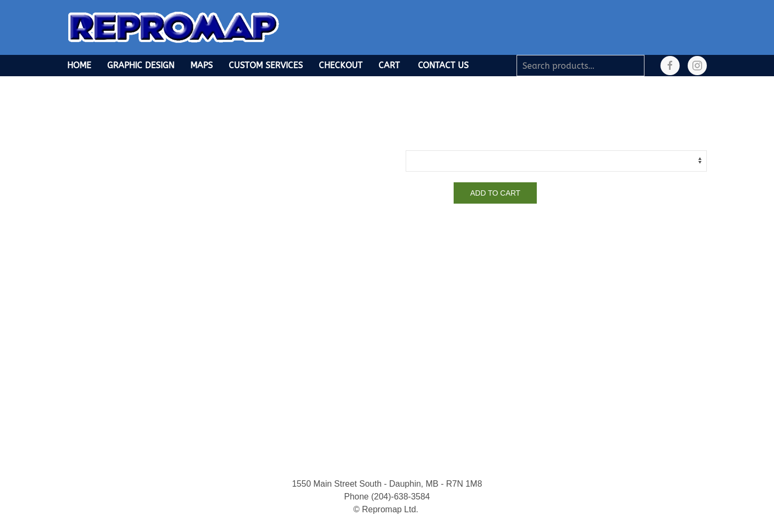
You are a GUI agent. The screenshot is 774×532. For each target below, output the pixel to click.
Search (639, 66)
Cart (389, 65)
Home (79, 65)
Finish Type (425, 142)
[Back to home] (174, 27)
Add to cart (495, 193)
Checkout (341, 65)
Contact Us (443, 65)
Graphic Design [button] (141, 65)
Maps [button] (201, 65)
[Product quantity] (427, 193)
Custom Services (266, 65)
